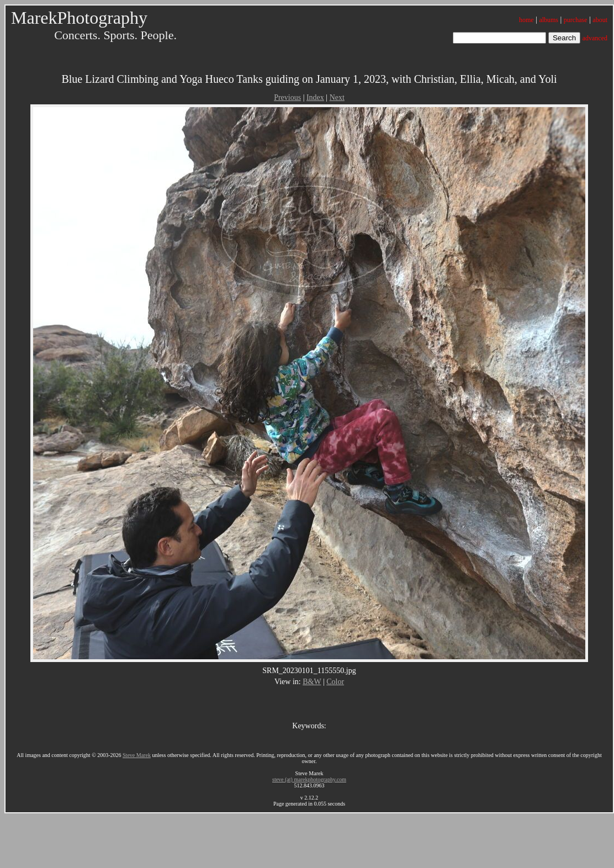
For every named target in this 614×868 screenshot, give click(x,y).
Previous (287, 97)
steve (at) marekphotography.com (309, 779)
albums (549, 20)
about (600, 20)
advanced (595, 38)
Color (335, 682)
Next (337, 97)
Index (315, 97)
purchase (576, 20)
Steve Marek (137, 755)
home (526, 20)
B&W (312, 682)
